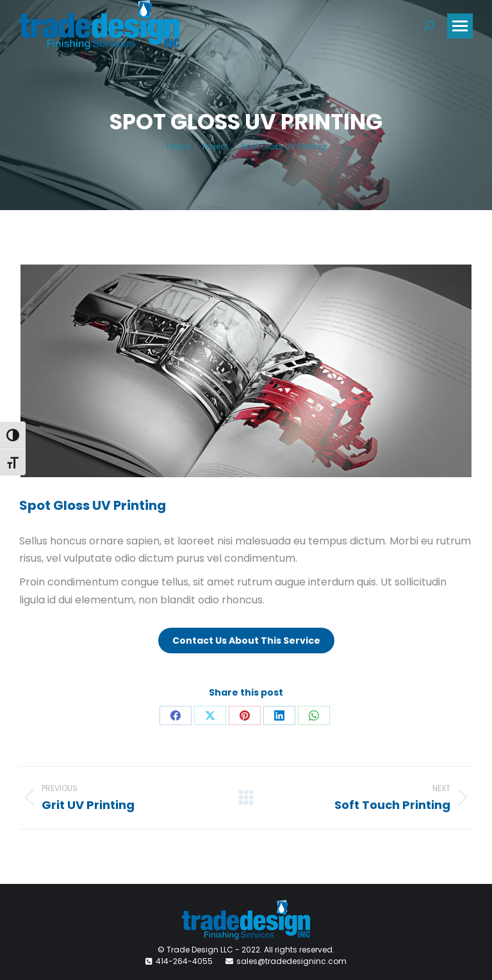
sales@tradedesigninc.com (291, 961)
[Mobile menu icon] (460, 26)
